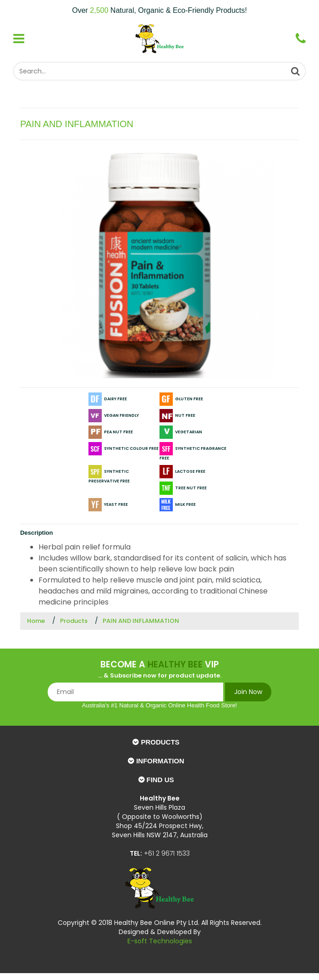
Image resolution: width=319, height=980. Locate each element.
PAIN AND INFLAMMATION (141, 621)
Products (74, 621)
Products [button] (160, 742)
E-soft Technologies (160, 941)
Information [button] (160, 761)
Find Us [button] (160, 780)
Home (36, 621)
